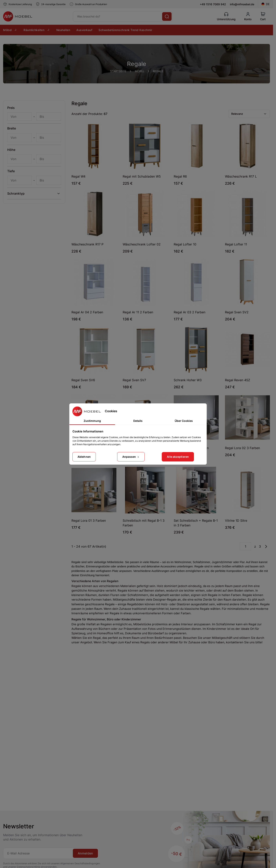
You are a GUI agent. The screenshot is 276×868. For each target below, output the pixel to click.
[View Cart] (263, 16)
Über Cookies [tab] (184, 421)
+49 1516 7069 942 (213, 4)
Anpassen (131, 457)
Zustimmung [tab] (92, 421)
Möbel (10, 30)
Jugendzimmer (222, 562)
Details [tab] (138, 421)
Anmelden (85, 853)
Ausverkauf (84, 30)
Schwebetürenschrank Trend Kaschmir (125, 30)
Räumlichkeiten (37, 30)
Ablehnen (84, 457)
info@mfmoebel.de (242, 4)
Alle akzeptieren (178, 457)
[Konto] (248, 16)
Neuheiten (63, 30)
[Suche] (167, 16)
